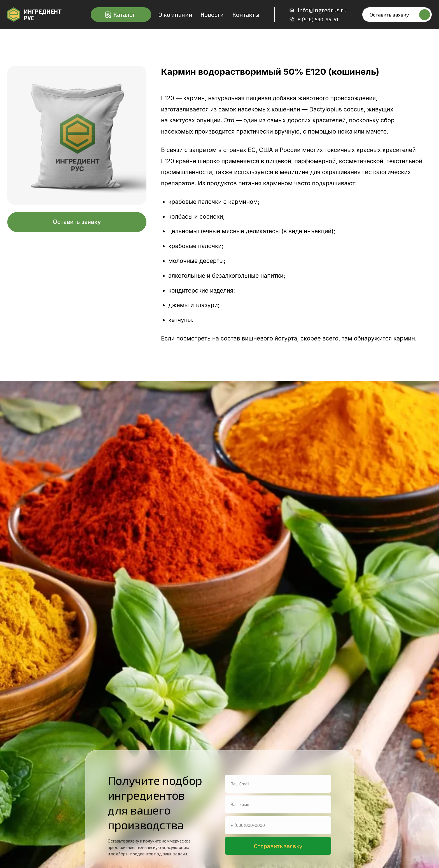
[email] (278, 784)
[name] (278, 804)
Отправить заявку (278, 846)
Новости (212, 14)
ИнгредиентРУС (43, 15)
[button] (397, 15)
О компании (175, 14)
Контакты (246, 14)
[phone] (278, 825)
